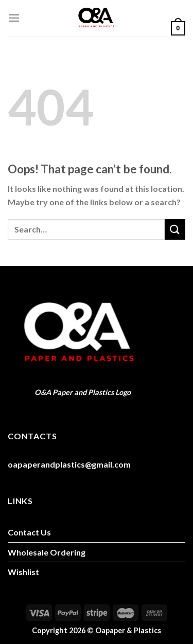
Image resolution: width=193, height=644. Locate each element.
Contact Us (29, 532)
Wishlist (23, 572)
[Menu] (14, 18)
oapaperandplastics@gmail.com (69, 464)
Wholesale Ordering (47, 552)
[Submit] (175, 229)
